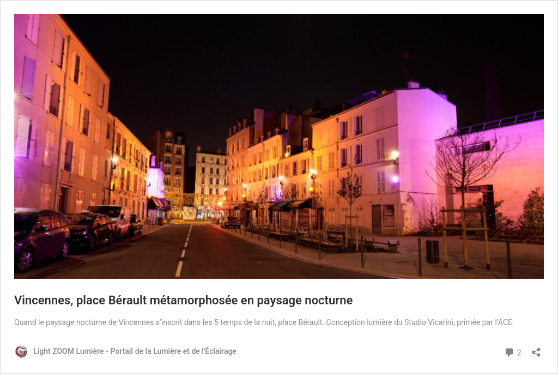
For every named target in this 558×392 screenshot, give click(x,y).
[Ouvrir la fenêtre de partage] (536, 349)
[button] (279, 146)
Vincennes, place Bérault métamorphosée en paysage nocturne (183, 300)
